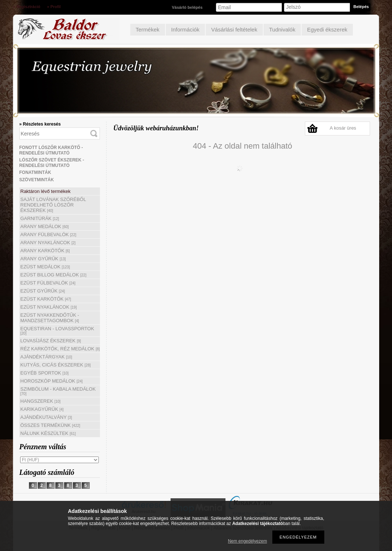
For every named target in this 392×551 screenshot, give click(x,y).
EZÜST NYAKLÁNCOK (49, 307)
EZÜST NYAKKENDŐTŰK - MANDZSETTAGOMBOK (50, 318)
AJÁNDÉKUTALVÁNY (46, 417)
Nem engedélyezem (248, 541)
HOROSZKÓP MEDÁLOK (52, 381)
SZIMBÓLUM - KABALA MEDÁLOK (58, 391)
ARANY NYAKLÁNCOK (48, 243)
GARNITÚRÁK (40, 218)
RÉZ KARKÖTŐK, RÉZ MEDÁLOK (60, 349)
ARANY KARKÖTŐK (45, 251)
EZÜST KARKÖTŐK (46, 299)
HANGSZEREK (41, 401)
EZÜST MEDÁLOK (45, 267)
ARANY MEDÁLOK (45, 226)
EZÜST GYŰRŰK (43, 291)
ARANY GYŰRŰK (43, 259)
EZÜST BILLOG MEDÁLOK (53, 275)
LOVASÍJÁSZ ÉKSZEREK (51, 341)
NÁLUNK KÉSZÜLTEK (48, 433)
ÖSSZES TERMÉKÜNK (51, 425)
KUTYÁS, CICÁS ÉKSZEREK (56, 365)
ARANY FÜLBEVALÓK (48, 234)
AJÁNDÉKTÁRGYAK (46, 357)
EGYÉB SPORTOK (45, 373)
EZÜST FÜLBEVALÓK (48, 283)
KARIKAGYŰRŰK (42, 409)
